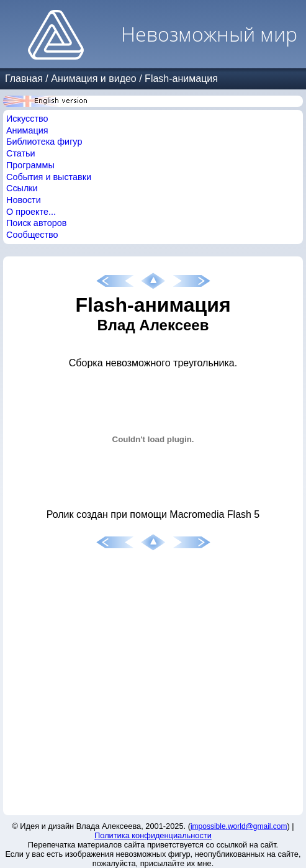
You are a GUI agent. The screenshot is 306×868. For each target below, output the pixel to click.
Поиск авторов (36, 223)
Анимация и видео (94, 79)
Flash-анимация (181, 79)
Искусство (27, 119)
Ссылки (22, 188)
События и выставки (49, 177)
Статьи (21, 153)
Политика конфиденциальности (153, 835)
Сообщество (32, 235)
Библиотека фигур (44, 142)
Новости (24, 200)
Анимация (27, 130)
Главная (24, 79)
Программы (30, 165)
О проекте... (31, 212)
